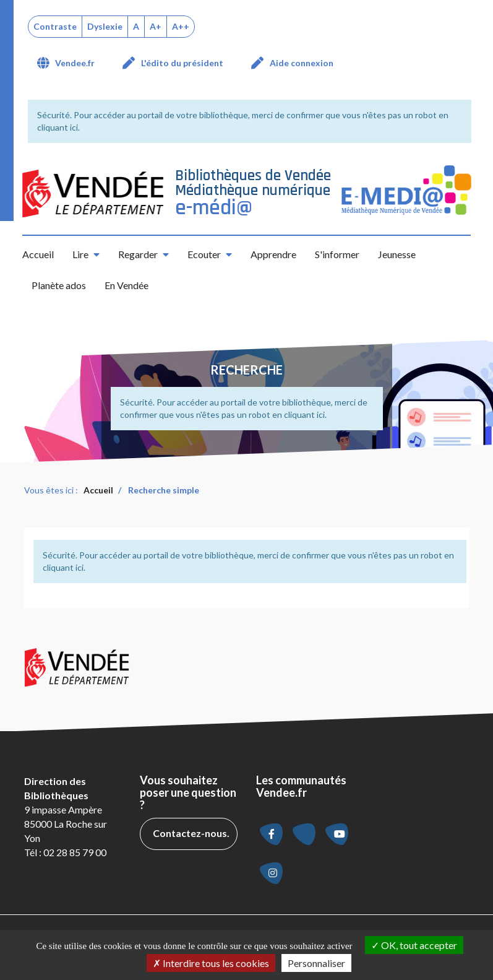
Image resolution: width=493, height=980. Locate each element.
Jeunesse (397, 254)
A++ (181, 26)
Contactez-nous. (191, 833)
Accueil (38, 254)
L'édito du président (182, 63)
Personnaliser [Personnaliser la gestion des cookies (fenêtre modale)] (316, 963)
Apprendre (273, 254)
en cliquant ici (298, 414)
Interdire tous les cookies (211, 963)
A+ (156, 26)
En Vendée (126, 285)
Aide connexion (302, 63)
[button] (86, 254)
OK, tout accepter (414, 945)
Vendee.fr (75, 63)
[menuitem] (71, 63)
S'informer (337, 254)
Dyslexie (105, 26)
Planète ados (59, 285)
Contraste (55, 26)
